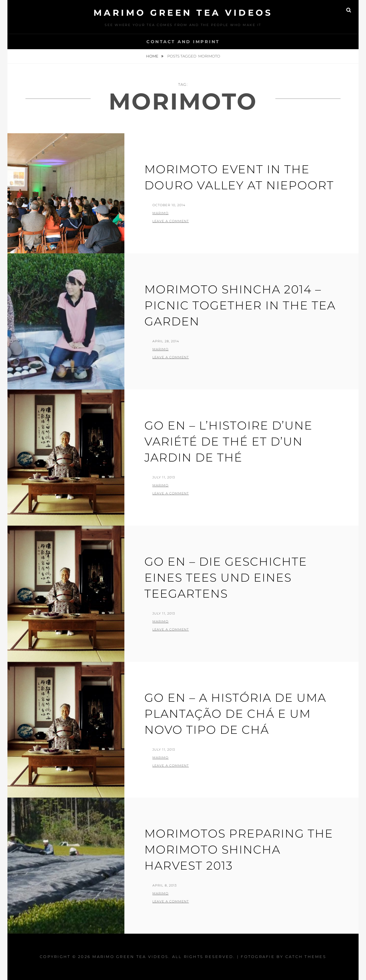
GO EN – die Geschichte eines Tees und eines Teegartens (226, 578)
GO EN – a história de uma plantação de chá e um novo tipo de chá (235, 714)
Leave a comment (171, 221)
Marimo (161, 213)
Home (153, 56)
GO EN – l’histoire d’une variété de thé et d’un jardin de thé (228, 441)
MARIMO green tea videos (183, 13)
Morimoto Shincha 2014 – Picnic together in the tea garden (240, 305)
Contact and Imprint (183, 42)
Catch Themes (306, 957)
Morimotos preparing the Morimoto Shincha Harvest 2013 (239, 849)
